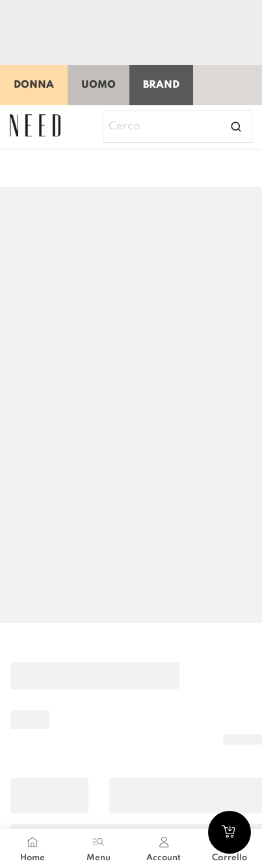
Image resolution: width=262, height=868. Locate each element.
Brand (161, 85)
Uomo (98, 85)
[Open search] (236, 127)
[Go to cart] (229, 832)
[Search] (177, 127)
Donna (34, 85)
